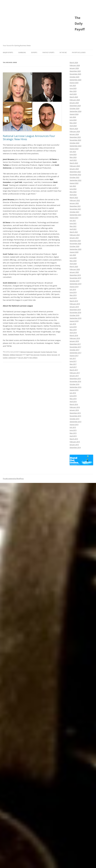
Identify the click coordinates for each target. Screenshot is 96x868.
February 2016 (75, 407)
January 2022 (74, 203)
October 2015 (74, 419)
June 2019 (73, 292)
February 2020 (75, 269)
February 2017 (75, 373)
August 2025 (74, 83)
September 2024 (75, 111)
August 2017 (74, 356)
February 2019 (75, 304)
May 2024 (73, 123)
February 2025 (75, 100)
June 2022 (73, 189)
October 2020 (74, 246)
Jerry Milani (33, 358)
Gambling (22, 52)
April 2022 (73, 195)
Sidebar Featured (16, 355)
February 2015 (75, 442)
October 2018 (74, 315)
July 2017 (73, 358)
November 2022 (75, 175)
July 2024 (73, 117)
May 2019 (73, 295)
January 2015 (74, 445)
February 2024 (75, 131)
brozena (43, 355)
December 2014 (75, 447)
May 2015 (73, 433)
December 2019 (75, 275)
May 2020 (73, 261)
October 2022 (74, 177)
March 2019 (74, 301)
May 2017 (73, 364)
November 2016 (75, 381)
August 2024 (74, 114)
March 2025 (74, 97)
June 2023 (73, 154)
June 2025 (73, 88)
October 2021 (74, 212)
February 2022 (75, 200)
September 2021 (75, 215)
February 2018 (75, 338)
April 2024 (73, 126)
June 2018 (73, 327)
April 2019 (73, 298)
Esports (34, 52)
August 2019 (74, 287)
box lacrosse (35, 355)
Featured (37, 352)
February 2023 (75, 166)
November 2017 (75, 347)
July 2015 (73, 427)
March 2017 (74, 370)
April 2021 (73, 229)
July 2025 (73, 85)
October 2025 (74, 77)
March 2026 (74, 62)
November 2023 (75, 140)
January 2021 (74, 238)
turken (5, 358)
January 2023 (74, 169)
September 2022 (75, 180)
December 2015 (75, 413)
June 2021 (73, 223)
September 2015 (75, 422)
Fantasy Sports (48, 52)
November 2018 (75, 312)
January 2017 (74, 376)
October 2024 (74, 108)
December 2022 (75, 172)
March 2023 (74, 163)
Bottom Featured (27, 352)
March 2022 (74, 198)
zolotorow (12, 358)
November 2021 (75, 209)
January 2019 (74, 307)
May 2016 (73, 399)
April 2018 (73, 333)
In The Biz (63, 52)
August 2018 (74, 321)
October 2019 (74, 281)
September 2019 (75, 284)
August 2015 (74, 424)
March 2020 (74, 266)
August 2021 (74, 218)
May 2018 (73, 330)
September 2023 (75, 146)
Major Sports (8, 52)
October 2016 (74, 384)
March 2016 (74, 404)
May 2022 (73, 192)
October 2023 (74, 143)
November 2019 (75, 278)
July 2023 (73, 152)
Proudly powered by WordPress (13, 479)
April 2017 (73, 367)
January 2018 (74, 341)
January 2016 (74, 410)
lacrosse (54, 355)
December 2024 (75, 106)
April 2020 (73, 264)
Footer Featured (47, 352)
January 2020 (74, 272)
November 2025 (75, 74)
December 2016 (75, 379)
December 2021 (75, 206)
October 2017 (74, 350)
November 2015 (75, 416)
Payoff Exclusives (79, 52)
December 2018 (75, 310)
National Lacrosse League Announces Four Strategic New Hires (29, 137)
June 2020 (73, 258)
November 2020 (75, 243)
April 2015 (73, 436)
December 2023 (75, 137)
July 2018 (73, 324)
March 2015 (74, 439)
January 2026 (74, 68)
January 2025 (74, 103)
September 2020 (75, 249)
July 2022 (73, 186)
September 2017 (75, 353)
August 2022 (74, 183)
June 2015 (73, 430)
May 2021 (73, 226)
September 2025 (75, 80)
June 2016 (73, 396)
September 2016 (75, 387)
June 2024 (73, 120)
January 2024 (74, 134)
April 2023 (73, 160)
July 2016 (73, 393)
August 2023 (74, 149)
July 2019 (73, 289)
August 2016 (74, 390)
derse (49, 355)
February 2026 (75, 65)
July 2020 (73, 255)
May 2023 (73, 157)
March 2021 (74, 232)
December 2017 (75, 344)
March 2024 (74, 129)
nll (59, 355)
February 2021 (75, 235)
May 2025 (73, 91)
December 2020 (75, 241)
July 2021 (73, 221)
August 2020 (74, 252)
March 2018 (74, 335)
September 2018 (75, 318)
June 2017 (73, 361)
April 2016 (73, 401)
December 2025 (75, 71)
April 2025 (73, 94)
